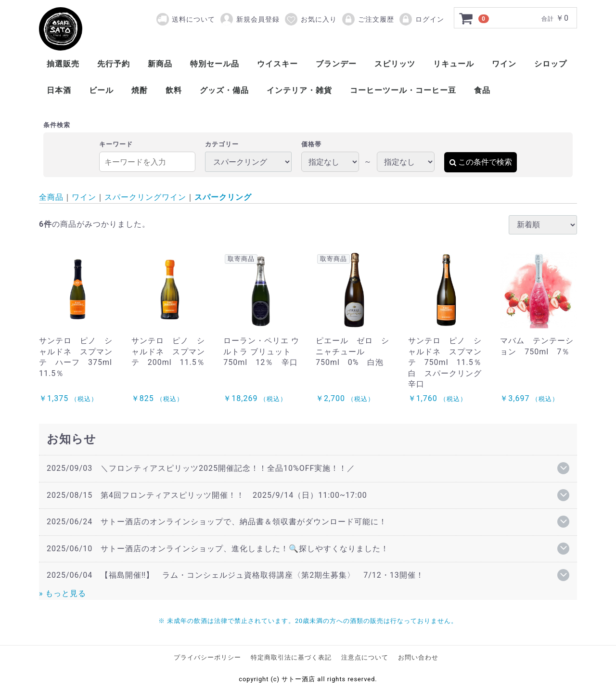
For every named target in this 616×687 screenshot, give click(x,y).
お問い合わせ (418, 657)
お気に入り (310, 19)
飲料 (174, 90)
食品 (482, 90)
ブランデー (336, 64)
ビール (101, 90)
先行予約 (114, 64)
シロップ (551, 64)
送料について (193, 19)
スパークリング (223, 197)
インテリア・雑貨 (299, 90)
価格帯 (311, 144)
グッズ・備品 (224, 90)
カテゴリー (222, 144)
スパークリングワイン (145, 197)
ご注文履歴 (368, 19)
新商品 (160, 64)
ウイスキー (277, 64)
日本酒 (59, 90)
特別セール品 (215, 64)
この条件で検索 (481, 162)
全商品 (51, 197)
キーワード (116, 144)
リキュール (454, 64)
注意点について (365, 657)
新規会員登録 (250, 19)
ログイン (421, 19)
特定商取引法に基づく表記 (291, 657)
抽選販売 (63, 64)
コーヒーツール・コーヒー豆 (403, 90)
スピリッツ (395, 64)
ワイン (504, 64)
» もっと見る (63, 593)
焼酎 (140, 90)
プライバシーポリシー (207, 657)
